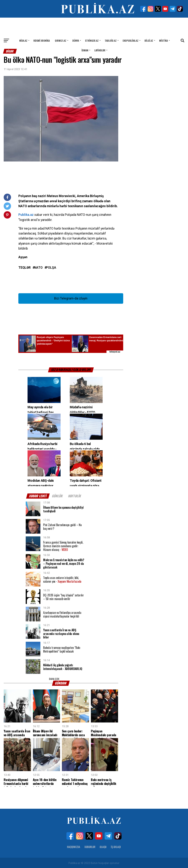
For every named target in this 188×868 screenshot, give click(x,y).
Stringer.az (92, 40)
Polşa (51, 268)
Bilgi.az (149, 40)
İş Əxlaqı (116, 846)
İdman (85, 50)
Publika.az (26, 215)
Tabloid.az (111, 40)
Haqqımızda (74, 846)
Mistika (163, 40)
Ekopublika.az (131, 40)
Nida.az (23, 40)
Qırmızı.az (61, 40)
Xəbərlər (90, 846)
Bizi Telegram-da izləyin (71, 298)
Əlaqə (103, 846)
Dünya (76, 40)
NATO (38, 268)
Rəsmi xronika (42, 40)
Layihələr (100, 50)
